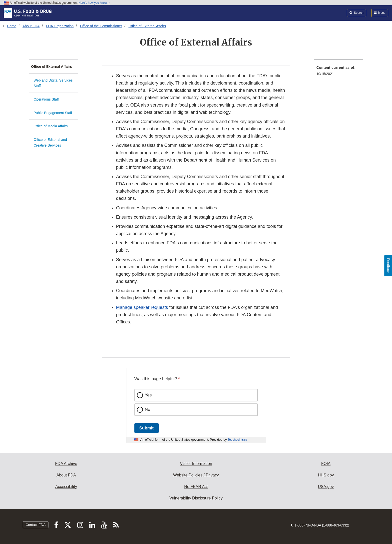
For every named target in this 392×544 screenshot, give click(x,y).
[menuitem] (339, 72)
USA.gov (326, 487)
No (148, 410)
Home (12, 26)
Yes (148, 395)
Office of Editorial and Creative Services (50, 142)
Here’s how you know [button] (94, 3)
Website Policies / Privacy (196, 475)
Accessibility (66, 487)
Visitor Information (196, 464)
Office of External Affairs (147, 26)
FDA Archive (66, 464)
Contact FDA (35, 525)
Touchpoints (236, 440)
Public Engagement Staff (53, 113)
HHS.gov (326, 475)
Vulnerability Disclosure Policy (196, 498)
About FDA (31, 26)
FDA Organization (60, 26)
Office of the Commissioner (101, 26)
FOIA (326, 464)
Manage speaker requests (142, 307)
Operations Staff (46, 99)
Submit (147, 428)
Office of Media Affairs (51, 126)
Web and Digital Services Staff (53, 83)
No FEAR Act (196, 487)
